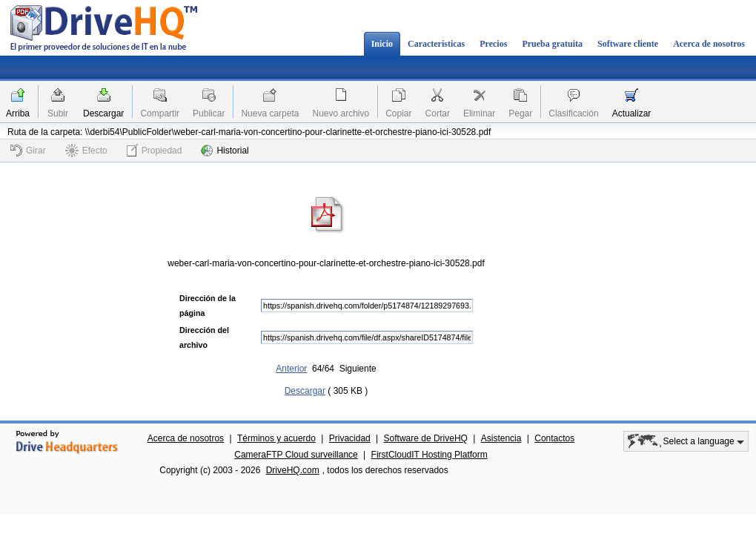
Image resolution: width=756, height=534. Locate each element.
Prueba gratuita (552, 44)
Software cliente (628, 44)
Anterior (291, 369)
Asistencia (501, 438)
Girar (28, 151)
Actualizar (632, 113)
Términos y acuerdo (276, 438)
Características (436, 44)
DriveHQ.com (293, 470)
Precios (493, 44)
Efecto (86, 151)
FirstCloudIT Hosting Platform (430, 455)
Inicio (382, 44)
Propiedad (155, 150)
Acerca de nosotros (709, 44)
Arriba (18, 113)
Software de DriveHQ (426, 438)
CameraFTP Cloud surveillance (296, 455)
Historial (225, 151)
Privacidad (350, 438)
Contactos (554, 438)
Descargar (103, 113)
